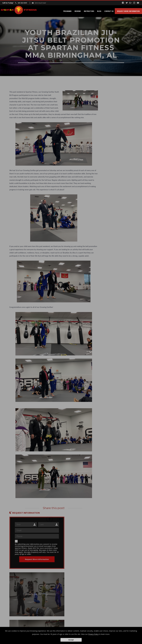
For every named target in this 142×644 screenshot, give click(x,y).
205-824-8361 (22, 3)
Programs (67, 11)
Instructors (89, 11)
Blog (99, 11)
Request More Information (128, 11)
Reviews (78, 11)
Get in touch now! (40, 3)
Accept (71, 640)
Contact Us (109, 11)
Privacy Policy (93, 634)
